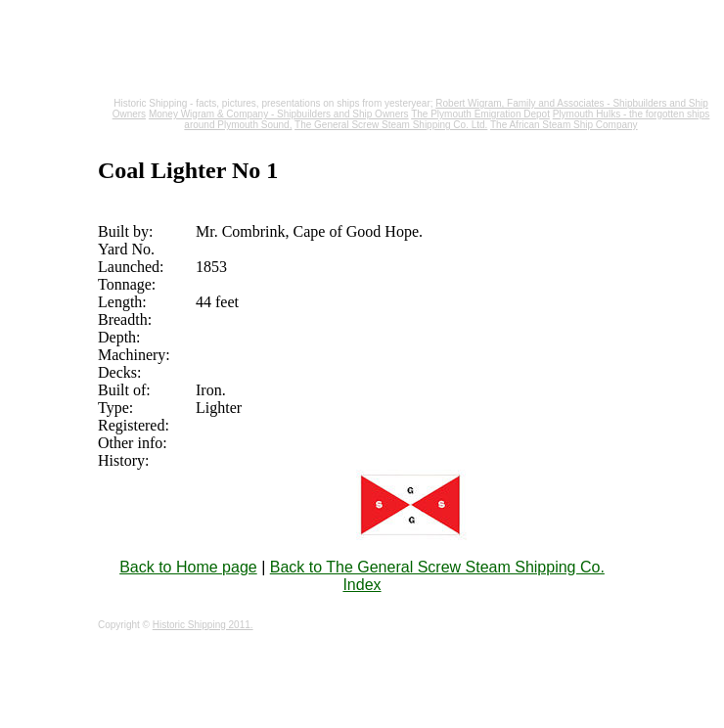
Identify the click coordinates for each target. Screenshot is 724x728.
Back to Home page (188, 567)
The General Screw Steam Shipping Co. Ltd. (391, 125)
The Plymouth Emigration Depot (480, 114)
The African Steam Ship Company (564, 125)
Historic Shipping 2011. (203, 625)
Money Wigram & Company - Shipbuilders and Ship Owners (279, 114)
